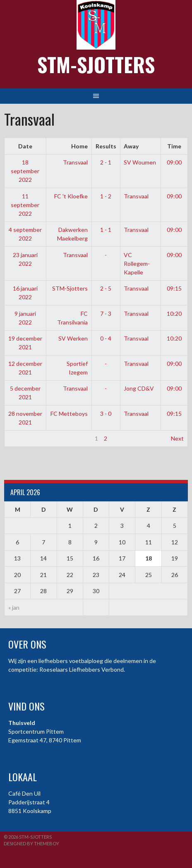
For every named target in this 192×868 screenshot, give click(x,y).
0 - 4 (106, 338)
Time (174, 146)
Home (79, 146)
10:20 (174, 314)
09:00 (174, 162)
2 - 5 (106, 288)
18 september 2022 (25, 171)
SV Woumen (140, 162)
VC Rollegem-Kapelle (137, 263)
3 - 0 (106, 414)
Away (131, 146)
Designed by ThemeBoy (31, 843)
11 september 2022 (25, 205)
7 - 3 (106, 314)
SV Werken (73, 338)
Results (106, 146)
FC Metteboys (69, 414)
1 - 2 (106, 196)
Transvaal (75, 162)
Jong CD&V (139, 388)
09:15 (174, 288)
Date (25, 146)
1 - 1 (106, 230)
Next (177, 438)
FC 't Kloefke (71, 196)
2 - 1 (106, 162)
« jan (14, 607)
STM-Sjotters (96, 64)
